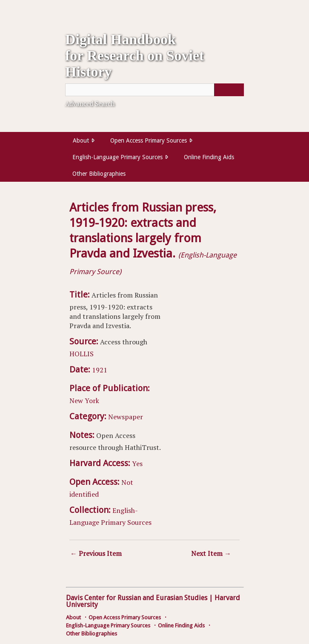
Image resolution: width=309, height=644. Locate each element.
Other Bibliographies (99, 174)
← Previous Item (96, 553)
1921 (100, 370)
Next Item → (211, 553)
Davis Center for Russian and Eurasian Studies (137, 598)
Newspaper (126, 417)
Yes (137, 464)
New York (84, 401)
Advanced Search (90, 103)
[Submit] (229, 90)
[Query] (154, 90)
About (81, 140)
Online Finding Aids (209, 157)
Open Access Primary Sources (149, 140)
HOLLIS (82, 354)
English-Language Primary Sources (117, 157)
